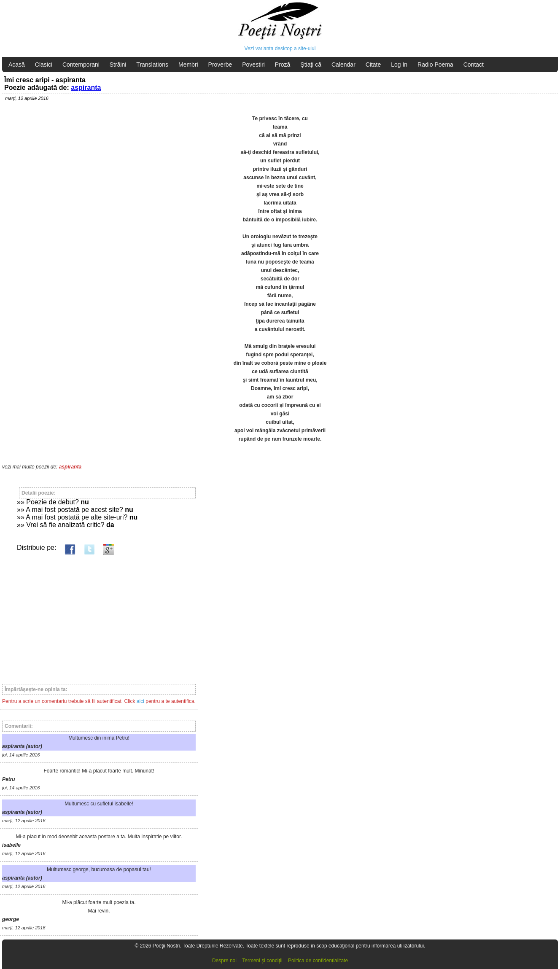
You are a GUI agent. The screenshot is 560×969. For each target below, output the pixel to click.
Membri (188, 65)
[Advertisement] (99, 616)
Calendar (343, 65)
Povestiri (253, 65)
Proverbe (220, 65)
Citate (373, 65)
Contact (474, 65)
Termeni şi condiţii (262, 961)
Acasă (17, 65)
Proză (283, 65)
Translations (152, 65)
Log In (399, 65)
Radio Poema (435, 65)
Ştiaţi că (311, 65)
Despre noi (224, 961)
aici (140, 701)
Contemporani (81, 65)
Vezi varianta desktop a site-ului (280, 48)
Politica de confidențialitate (318, 961)
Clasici (44, 65)
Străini (118, 65)
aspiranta (86, 87)
